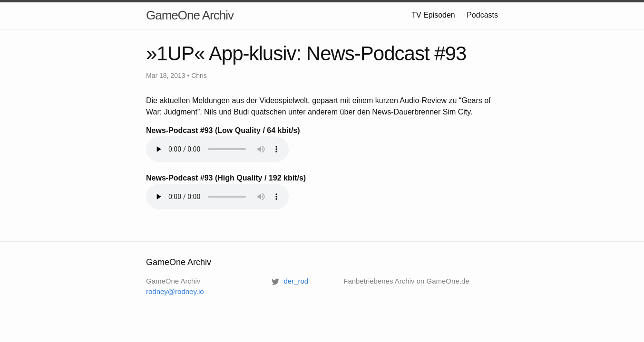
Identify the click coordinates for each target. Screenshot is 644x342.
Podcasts (482, 15)
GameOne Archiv (190, 15)
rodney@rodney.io (175, 291)
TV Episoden (433, 15)
